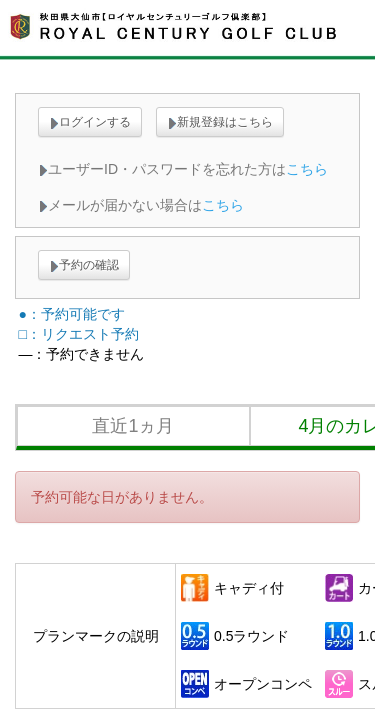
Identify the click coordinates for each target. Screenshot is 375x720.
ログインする (90, 122)
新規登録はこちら (220, 122)
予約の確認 (84, 265)
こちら (307, 169)
